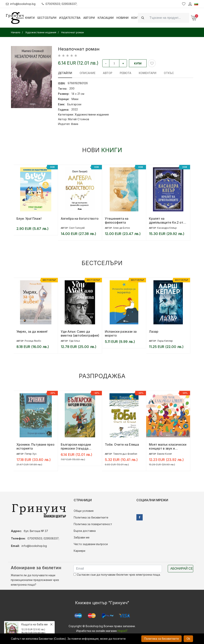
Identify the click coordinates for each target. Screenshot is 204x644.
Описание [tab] (87, 73)
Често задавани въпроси (91, 544)
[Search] (168, 18)
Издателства (70, 18)
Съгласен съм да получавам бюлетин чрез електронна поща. (117, 575)
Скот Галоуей (77, 228)
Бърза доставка (85, 531)
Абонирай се (182, 569)
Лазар (154, 331)
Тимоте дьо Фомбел (125, 454)
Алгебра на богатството (80, 219)
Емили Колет (165, 454)
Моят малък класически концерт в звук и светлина (168, 446)
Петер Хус (31, 454)
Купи (138, 63)
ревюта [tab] (126, 73)
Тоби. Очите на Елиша (122, 444)
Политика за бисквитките (91, 517)
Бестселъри (47, 18)
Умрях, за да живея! (32, 331)
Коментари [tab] (148, 73)
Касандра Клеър (167, 228)
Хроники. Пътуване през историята (35, 446)
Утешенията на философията (117, 220)
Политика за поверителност (93, 524)
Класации (106, 18)
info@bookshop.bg (21, 4)
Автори (89, 18)
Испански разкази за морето (121, 333)
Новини (122, 18)
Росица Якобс (33, 341)
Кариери (79, 551)
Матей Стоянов (79, 119)
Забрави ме (82, 537)
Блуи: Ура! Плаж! (29, 219)
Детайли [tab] (65, 73)
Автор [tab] (108, 73)
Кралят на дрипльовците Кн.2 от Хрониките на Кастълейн (166, 220)
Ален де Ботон (121, 228)
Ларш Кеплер (165, 341)
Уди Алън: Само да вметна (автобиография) (80, 333)
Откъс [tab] (169, 73)
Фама (75, 124)
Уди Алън (74, 341)
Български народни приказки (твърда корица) (76, 446)
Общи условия (84, 511)
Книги (30, 18)
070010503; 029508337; (59, 4)
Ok (188, 639)
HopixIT (123, 631)
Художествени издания (92, 114)
